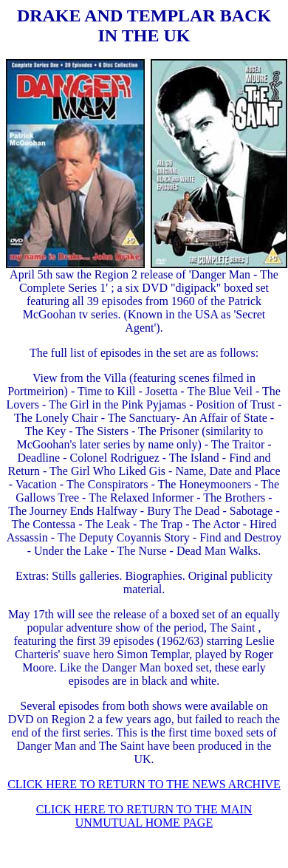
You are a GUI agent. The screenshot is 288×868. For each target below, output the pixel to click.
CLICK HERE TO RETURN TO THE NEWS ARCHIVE (144, 784)
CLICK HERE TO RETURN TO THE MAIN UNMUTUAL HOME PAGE (144, 816)
